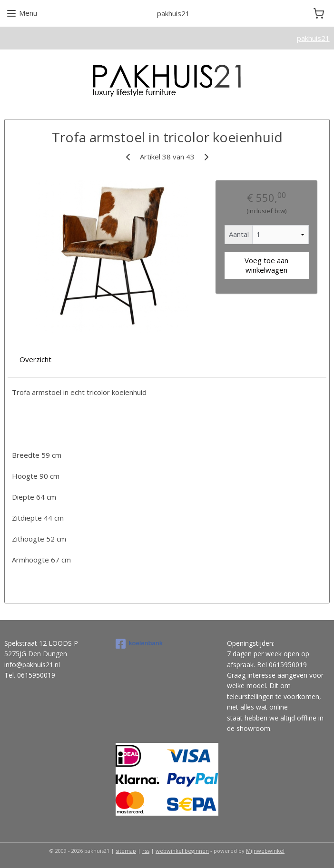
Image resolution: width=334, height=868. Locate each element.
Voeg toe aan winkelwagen (266, 266)
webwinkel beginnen (182, 851)
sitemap (126, 851)
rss (146, 851)
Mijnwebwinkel (265, 851)
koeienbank (139, 644)
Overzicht (35, 359)
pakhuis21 (313, 38)
